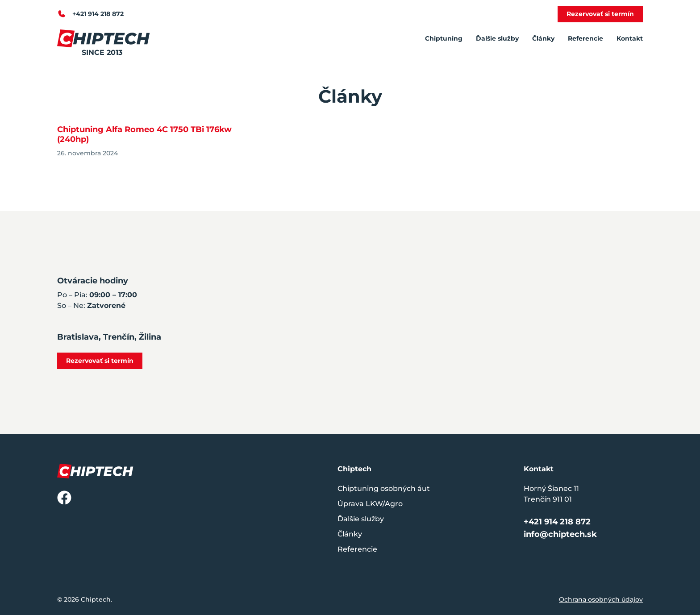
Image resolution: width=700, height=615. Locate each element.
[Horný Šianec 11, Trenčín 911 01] (504, 323)
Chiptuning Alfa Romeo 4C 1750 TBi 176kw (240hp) (144, 134)
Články (543, 38)
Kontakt (630, 38)
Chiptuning (444, 38)
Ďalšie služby (497, 38)
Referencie (585, 38)
